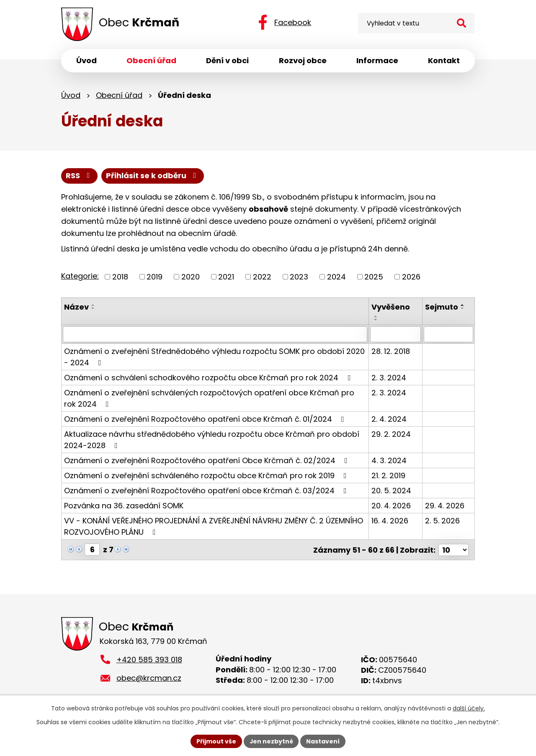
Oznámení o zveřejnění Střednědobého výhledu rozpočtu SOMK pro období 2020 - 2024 (214, 357)
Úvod (71, 95)
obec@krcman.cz (149, 678)
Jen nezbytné (271, 741)
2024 (336, 277)
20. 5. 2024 (392, 491)
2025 (374, 277)
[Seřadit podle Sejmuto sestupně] (463, 308)
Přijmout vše (216, 741)
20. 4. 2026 (392, 506)
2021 (226, 277)
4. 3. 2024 (390, 460)
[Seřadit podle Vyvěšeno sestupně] (377, 320)
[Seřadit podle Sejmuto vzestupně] (463, 305)
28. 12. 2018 (392, 351)
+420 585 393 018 (149, 659)
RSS (80, 176)
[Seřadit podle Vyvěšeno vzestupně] (377, 316)
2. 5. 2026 (443, 521)
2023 (299, 277)
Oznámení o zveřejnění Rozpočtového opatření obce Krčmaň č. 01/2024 (206, 419)
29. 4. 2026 (445, 506)
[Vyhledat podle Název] (215, 334)
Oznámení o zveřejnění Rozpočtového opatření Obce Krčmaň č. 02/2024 (207, 460)
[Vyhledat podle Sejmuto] (449, 334)
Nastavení (323, 741)
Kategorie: (80, 276)
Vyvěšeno (392, 307)
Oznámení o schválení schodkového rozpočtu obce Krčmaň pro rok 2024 (209, 378)
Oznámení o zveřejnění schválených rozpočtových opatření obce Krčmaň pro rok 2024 (209, 398)
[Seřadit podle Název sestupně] (93, 308)
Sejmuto (442, 307)
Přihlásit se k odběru (153, 176)
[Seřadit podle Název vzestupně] (93, 305)
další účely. (469, 708)
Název (76, 307)
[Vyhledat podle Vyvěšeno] (396, 334)
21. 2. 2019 (389, 475)
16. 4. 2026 (391, 521)
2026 (411, 277)
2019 (155, 277)
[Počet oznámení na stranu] (454, 550)
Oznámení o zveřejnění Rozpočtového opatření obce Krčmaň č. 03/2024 (207, 491)
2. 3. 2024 (390, 378)
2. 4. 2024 (390, 419)
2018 (120, 277)
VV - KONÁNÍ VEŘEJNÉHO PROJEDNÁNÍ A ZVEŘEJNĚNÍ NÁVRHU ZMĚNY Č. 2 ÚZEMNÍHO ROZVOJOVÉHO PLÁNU (214, 526)
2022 (262, 277)
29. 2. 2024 (392, 434)
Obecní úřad (119, 95)
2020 (191, 277)
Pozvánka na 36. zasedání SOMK (124, 506)
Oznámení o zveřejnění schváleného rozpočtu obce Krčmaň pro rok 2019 (207, 475)
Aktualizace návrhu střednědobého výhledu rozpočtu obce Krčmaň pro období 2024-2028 (212, 440)
